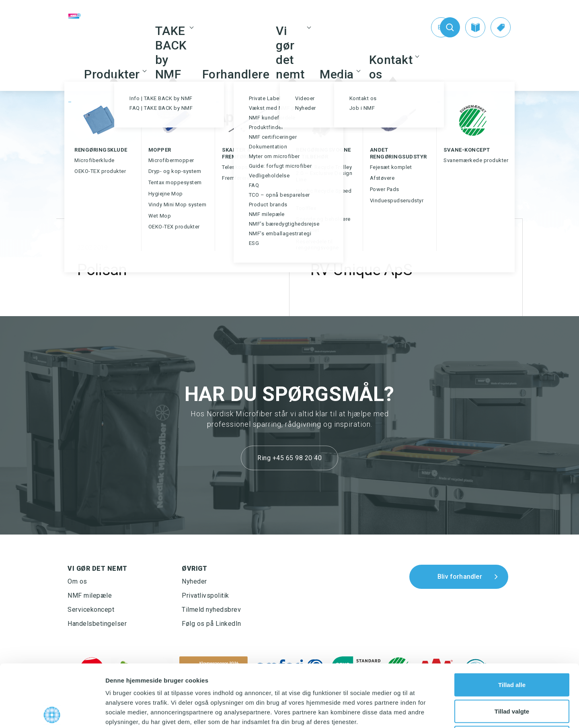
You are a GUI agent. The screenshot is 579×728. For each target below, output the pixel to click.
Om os (77, 581)
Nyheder (194, 581)
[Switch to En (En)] (425, 27)
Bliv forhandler (460, 577)
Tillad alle (512, 622)
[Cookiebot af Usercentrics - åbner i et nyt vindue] (52, 712)
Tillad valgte (512, 649)
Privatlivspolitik (205, 595)
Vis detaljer (418, 712)
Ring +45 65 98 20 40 (289, 458)
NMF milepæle (90, 595)
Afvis (512, 675)
